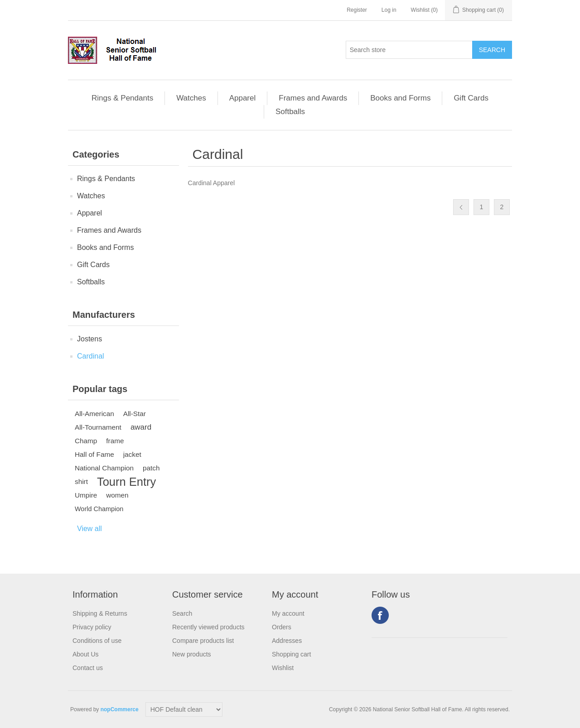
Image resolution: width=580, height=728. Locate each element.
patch (151, 468)
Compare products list (203, 641)
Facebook (380, 615)
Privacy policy (92, 627)
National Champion (104, 468)
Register (357, 10)
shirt (81, 481)
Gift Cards (471, 98)
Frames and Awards (313, 98)
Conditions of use (97, 641)
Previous (461, 207)
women (117, 495)
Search (182, 613)
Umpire (86, 495)
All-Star (135, 414)
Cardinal (91, 356)
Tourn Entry (126, 482)
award (141, 427)
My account (288, 613)
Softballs (290, 112)
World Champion (99, 509)
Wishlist (283, 668)
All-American (94, 414)
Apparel (243, 98)
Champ (86, 441)
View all (89, 529)
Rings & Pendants (122, 98)
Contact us (88, 668)
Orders (282, 627)
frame (115, 441)
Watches (191, 98)
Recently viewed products (208, 627)
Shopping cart (291, 654)
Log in (389, 10)
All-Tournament (98, 427)
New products (192, 654)
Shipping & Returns (100, 613)
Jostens (89, 339)
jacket (132, 454)
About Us (86, 654)
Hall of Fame (94, 454)
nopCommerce (120, 709)
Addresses (287, 641)
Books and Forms (400, 98)
